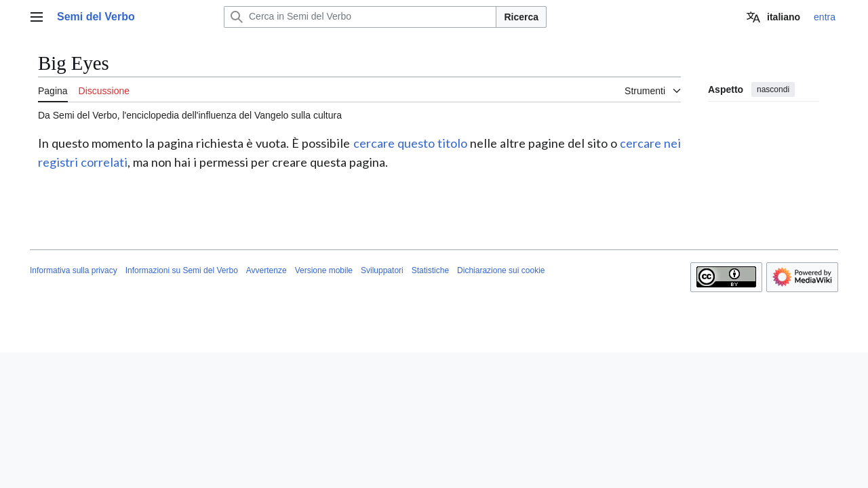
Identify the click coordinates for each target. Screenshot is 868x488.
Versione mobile (324, 270)
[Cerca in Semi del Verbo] (360, 17)
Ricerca (521, 17)
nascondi (773, 89)
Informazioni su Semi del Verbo (182, 270)
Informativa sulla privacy (74, 270)
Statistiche (430, 270)
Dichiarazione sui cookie (501, 270)
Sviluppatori (382, 270)
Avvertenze (267, 270)
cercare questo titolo (410, 143)
